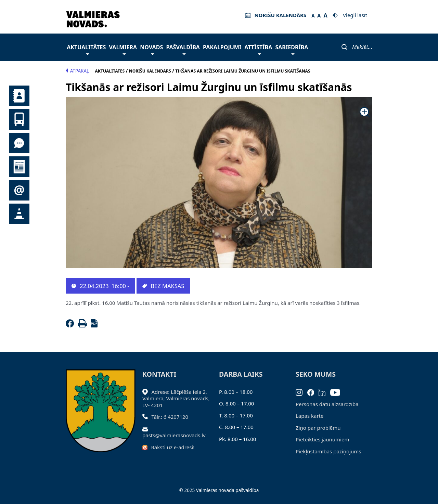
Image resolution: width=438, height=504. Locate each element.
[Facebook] (71, 325)
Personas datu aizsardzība (327, 404)
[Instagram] (301, 392)
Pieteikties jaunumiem (19, 190)
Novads (151, 49)
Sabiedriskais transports (19, 119)
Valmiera (123, 49)
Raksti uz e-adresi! (173, 447)
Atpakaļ (77, 71)
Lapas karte (310, 416)
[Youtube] (338, 392)
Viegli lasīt (355, 15)
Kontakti (19, 96)
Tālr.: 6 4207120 (170, 417)
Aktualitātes (86, 49)
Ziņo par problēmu (318, 428)
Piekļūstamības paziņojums (328, 451)
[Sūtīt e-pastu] (147, 429)
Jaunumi (19, 167)
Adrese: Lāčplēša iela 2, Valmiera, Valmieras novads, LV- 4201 (176, 398)
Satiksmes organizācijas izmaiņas (19, 214)
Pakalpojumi (222, 47)
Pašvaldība (183, 49)
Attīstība (258, 49)
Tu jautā (19, 143)
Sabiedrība (292, 49)
